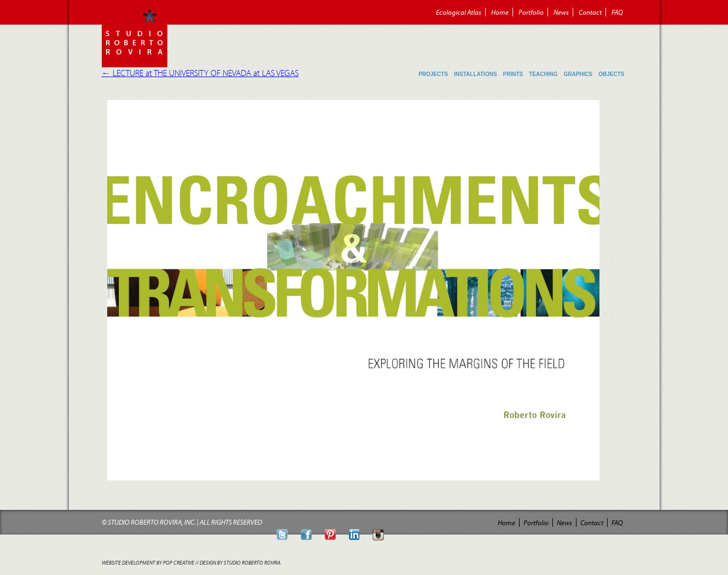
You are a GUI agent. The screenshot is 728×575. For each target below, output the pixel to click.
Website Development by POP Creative (148, 563)
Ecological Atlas (459, 12)
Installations (476, 74)
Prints (513, 74)
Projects (433, 74)
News (561, 12)
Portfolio (531, 12)
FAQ (617, 12)
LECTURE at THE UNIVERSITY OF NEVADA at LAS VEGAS (200, 73)
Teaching (543, 74)
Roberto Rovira (135, 38)
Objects (611, 74)
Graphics (578, 74)
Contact (590, 12)
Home (500, 12)
